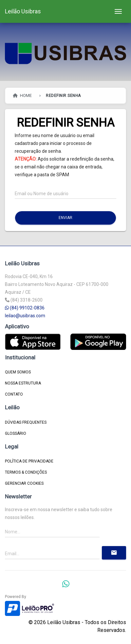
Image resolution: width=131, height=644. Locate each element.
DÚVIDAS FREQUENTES (26, 422)
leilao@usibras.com (25, 316)
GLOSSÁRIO (16, 433)
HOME (22, 95)
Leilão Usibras (23, 11)
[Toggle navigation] (118, 11)
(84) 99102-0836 (25, 308)
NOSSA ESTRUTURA (23, 383)
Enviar (65, 218)
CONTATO (14, 394)
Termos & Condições (26, 472)
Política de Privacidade (29, 461)
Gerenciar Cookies (24, 483)
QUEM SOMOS (18, 372)
